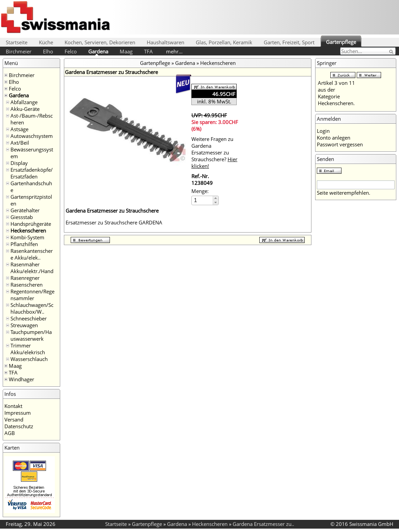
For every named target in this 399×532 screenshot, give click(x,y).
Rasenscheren (27, 285)
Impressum (18, 413)
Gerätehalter (25, 210)
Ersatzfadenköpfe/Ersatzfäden (32, 173)
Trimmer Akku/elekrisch (28, 349)
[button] (216, 198)
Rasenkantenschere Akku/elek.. (32, 254)
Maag (126, 51)
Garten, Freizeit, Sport (289, 42)
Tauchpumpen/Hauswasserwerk (31, 335)
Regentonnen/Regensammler (32, 295)
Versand (14, 419)
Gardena (98, 51)
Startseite (17, 42)
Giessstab (22, 217)
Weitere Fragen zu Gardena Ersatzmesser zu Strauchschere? (214, 152)
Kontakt (13, 406)
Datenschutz (19, 426)
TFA (148, 51)
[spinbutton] (203, 200)
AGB (10, 433)
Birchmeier (19, 51)
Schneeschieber (29, 318)
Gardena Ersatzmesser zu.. (263, 524)
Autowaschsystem (32, 136)
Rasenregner (25, 278)
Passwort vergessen (340, 144)
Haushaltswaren (166, 42)
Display (19, 163)
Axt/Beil (20, 143)
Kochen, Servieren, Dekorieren (100, 42)
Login (323, 131)
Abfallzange (24, 102)
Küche (46, 42)
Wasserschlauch (29, 359)
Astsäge (19, 129)
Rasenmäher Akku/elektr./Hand (32, 268)
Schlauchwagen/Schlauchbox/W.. (32, 308)
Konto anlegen (334, 138)
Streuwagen (24, 325)
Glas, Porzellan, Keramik (224, 42)
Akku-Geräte (25, 109)
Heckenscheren (28, 231)
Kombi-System (27, 237)
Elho (48, 51)
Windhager (21, 379)
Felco (71, 51)
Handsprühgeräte (31, 224)
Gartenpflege (341, 42)
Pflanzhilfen (24, 244)
